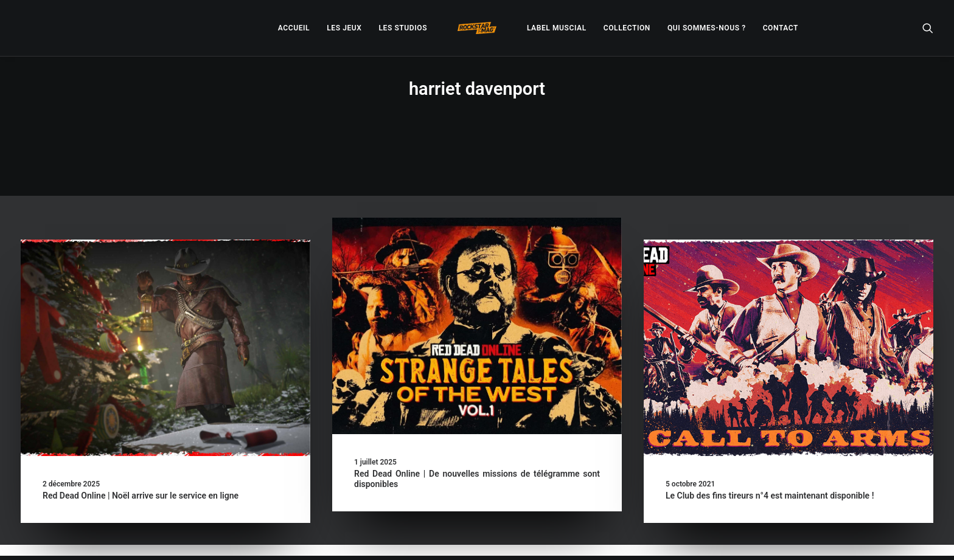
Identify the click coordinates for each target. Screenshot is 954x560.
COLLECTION (627, 28)
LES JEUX (344, 28)
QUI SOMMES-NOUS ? (707, 28)
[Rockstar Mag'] (477, 28)
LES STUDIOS (403, 28)
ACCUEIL (294, 28)
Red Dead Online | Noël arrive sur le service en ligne (141, 453)
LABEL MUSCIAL (557, 28)
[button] (928, 28)
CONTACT (781, 28)
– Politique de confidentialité (402, 536)
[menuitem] (294, 28)
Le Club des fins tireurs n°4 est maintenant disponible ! (770, 453)
